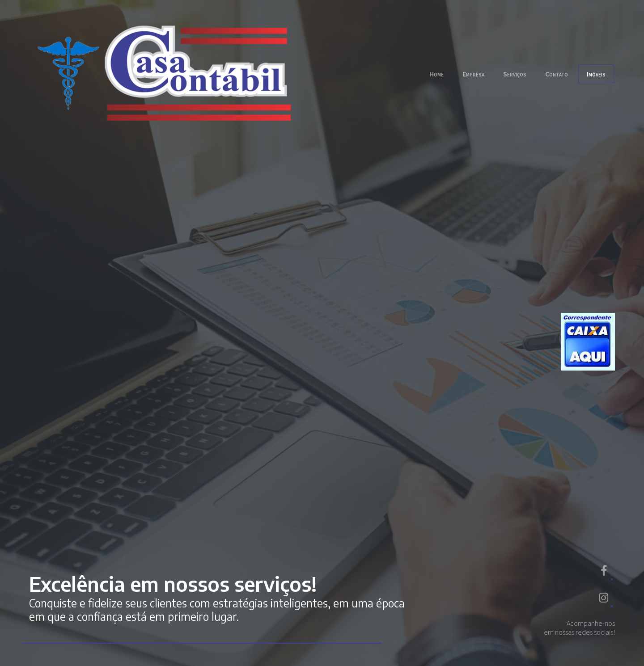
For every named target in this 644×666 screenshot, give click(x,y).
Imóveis (596, 74)
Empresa (473, 74)
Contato (557, 74)
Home (436, 74)
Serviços (515, 74)
